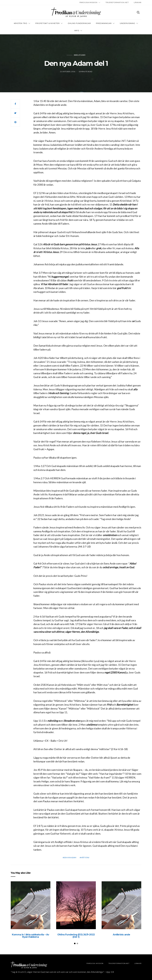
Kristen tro (21, 23)
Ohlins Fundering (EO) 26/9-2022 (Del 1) (76, 936)
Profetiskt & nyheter (48, 23)
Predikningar (104, 23)
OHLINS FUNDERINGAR (79, 23)
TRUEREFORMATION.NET (117, 2)
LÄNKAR (138, 2)
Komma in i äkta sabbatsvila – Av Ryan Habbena (30, 936)
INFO (77, 30)
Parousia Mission (88, 2)
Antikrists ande (121, 935)
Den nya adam (70, 857)
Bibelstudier (80, 55)
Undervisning (127, 23)
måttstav (85, 857)
